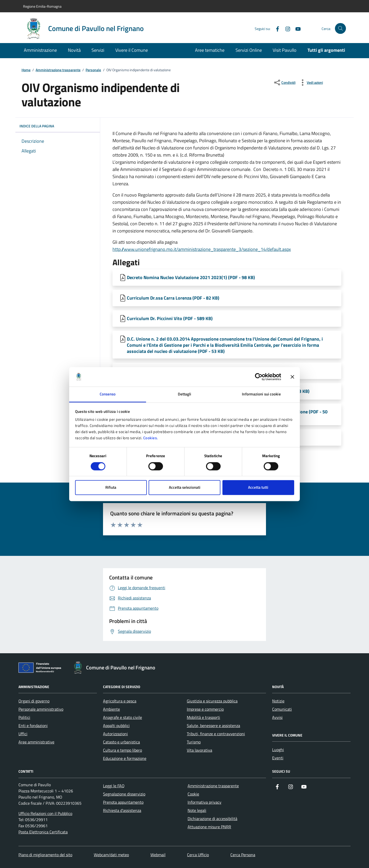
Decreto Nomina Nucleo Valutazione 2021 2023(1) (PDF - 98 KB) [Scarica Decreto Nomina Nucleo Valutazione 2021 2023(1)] (191, 277)
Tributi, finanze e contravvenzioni (216, 734)
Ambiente (111, 709)
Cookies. (151, 438)
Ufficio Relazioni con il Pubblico (45, 813)
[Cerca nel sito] (340, 29)
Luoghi (278, 750)
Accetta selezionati (185, 488)
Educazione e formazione (125, 758)
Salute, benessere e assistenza (213, 726)
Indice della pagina (58, 126)
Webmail (158, 855)
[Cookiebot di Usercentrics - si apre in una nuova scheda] (259, 377)
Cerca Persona (243, 855)
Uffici (23, 734)
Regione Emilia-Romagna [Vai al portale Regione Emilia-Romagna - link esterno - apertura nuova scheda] (42, 6)
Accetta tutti (258, 488)
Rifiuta (111, 488)
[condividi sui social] (284, 83)
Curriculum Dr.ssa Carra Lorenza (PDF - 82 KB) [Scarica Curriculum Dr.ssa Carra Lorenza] (173, 298)
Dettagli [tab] (185, 394)
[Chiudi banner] (292, 377)
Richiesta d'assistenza (122, 810)
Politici (24, 717)
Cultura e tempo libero (122, 750)
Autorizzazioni (115, 734)
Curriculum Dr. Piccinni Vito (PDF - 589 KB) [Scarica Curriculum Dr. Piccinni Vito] (170, 318)
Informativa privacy (204, 802)
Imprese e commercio (205, 709)
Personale (93, 70)
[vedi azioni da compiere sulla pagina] (311, 83)
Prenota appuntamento (123, 802)
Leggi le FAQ (114, 786)
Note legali (197, 810)
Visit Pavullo (285, 50)
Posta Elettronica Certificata (43, 832)
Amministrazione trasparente (58, 70)
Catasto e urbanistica (121, 742)
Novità (74, 50)
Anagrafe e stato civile (122, 717)
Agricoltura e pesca (120, 701)
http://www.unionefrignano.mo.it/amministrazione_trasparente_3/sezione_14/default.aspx (202, 249)
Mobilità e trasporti (203, 717)
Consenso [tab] (108, 394)
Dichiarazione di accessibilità (212, 819)
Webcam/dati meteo (111, 855)
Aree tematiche (210, 50)
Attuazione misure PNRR (209, 827)
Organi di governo (34, 701)
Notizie (278, 701)
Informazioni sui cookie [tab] (261, 394)
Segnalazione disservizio (124, 794)
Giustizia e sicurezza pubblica (212, 701)
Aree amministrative (36, 742)
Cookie (193, 794)
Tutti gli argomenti (326, 50)
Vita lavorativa (199, 750)
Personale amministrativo (41, 709)
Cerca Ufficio (198, 855)
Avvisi (277, 717)
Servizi (98, 50)
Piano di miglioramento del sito (45, 855)
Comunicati (282, 709)
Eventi (278, 758)
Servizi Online (249, 50)
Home (26, 70)
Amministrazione (40, 50)
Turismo (194, 742)
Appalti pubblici (116, 726)
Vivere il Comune (132, 50)
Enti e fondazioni (33, 726)
